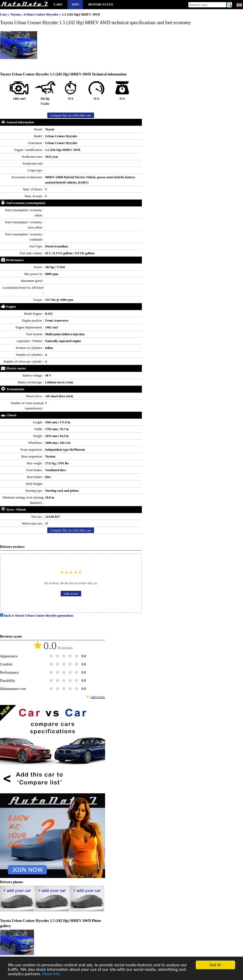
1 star (52, 656)
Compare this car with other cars (71, 115)
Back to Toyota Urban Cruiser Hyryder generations (37, 616)
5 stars (77, 656)
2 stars (58, 656)
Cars (58, 4)
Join (75, 4)
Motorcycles (100, 4)
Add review (71, 594)
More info (51, 974)
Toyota (16, 14)
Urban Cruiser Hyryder (42, 14)
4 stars (71, 656)
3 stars (64, 656)
